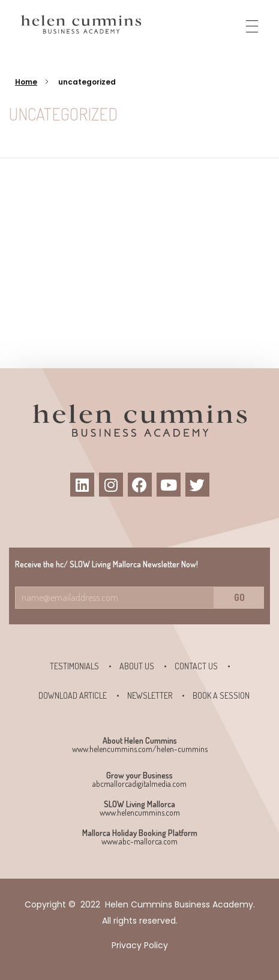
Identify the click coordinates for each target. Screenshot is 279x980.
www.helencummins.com (140, 812)
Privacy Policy (140, 945)
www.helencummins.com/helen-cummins (140, 749)
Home (26, 82)
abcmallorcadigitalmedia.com (139, 784)
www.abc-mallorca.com (139, 841)
